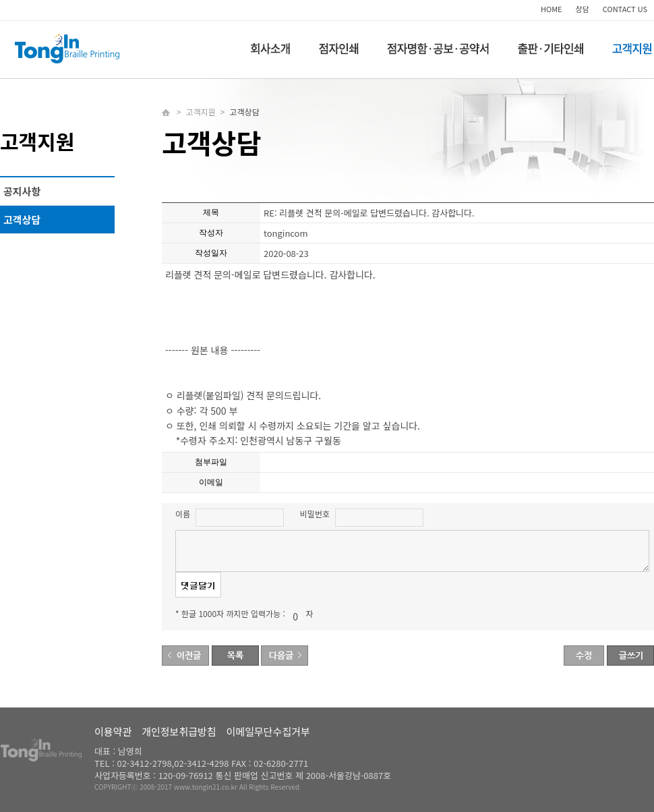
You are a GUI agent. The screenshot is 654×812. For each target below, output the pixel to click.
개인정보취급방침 (179, 731)
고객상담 (22, 220)
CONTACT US (625, 9)
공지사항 (22, 191)
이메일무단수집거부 (268, 731)
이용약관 (113, 731)
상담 (583, 9)
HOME (552, 9)
